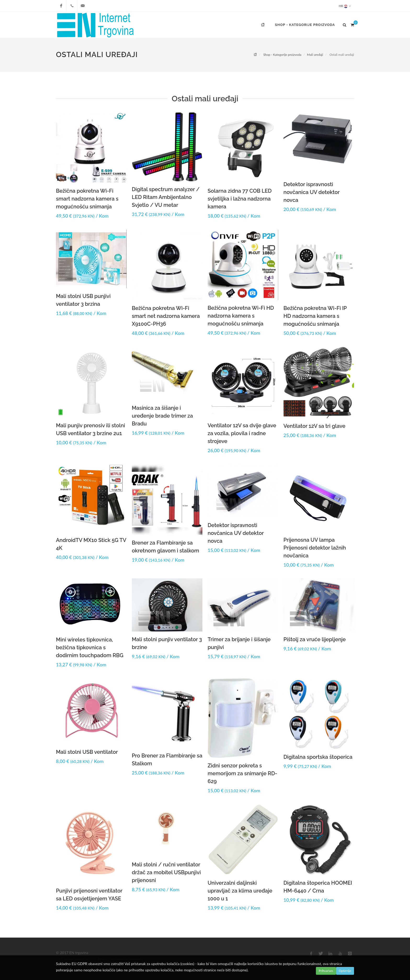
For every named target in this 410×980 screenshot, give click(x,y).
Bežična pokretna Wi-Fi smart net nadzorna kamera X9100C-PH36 (166, 316)
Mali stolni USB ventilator (87, 752)
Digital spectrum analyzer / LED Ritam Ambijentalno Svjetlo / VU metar (166, 197)
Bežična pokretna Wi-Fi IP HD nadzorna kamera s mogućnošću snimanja (315, 316)
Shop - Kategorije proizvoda (282, 55)
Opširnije (345, 971)
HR (345, 6)
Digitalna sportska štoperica (318, 757)
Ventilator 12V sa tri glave (314, 426)
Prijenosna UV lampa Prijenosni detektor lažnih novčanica (315, 548)
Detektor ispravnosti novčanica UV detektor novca (312, 192)
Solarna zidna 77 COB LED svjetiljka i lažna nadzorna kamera (240, 199)
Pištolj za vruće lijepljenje (315, 639)
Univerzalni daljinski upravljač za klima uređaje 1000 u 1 (240, 891)
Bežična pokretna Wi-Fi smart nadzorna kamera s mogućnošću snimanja (87, 199)
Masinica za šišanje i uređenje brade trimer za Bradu (162, 416)
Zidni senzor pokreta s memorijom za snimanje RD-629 (242, 773)
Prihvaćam (326, 971)
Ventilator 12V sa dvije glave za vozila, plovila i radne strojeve (242, 433)
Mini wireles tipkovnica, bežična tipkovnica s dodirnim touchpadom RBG (90, 647)
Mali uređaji (315, 55)
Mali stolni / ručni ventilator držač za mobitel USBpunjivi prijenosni (166, 872)
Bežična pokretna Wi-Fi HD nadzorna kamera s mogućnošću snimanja (241, 316)
